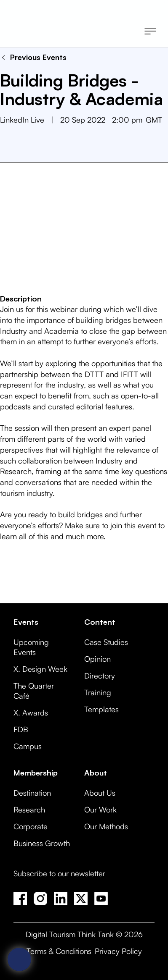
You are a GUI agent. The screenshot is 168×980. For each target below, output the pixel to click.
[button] (150, 32)
